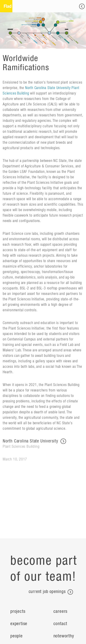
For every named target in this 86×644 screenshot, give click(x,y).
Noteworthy (64, 636)
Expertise (19, 624)
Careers (61, 611)
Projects (18, 611)
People (17, 636)
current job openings (51, 592)
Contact (60, 624)
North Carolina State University (43, 444)
